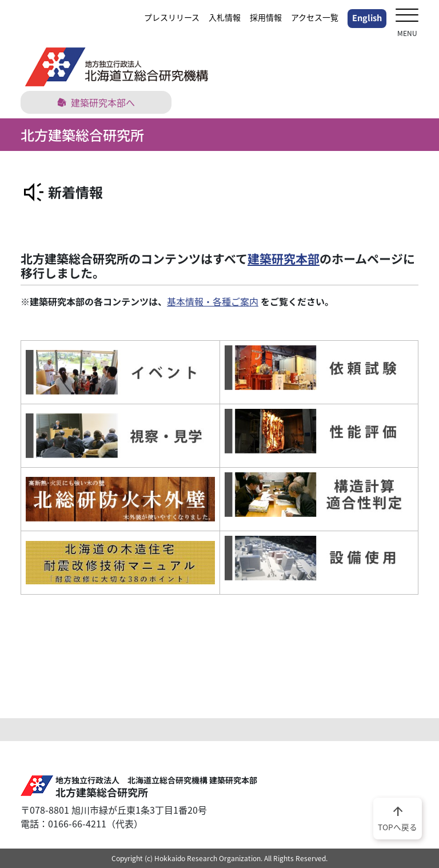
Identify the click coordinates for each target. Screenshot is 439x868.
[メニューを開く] (407, 16)
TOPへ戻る (398, 818)
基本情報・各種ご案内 (213, 301)
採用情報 (266, 17)
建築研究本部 (284, 258)
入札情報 (225, 17)
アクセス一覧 (315, 17)
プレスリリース (172, 17)
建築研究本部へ (96, 102)
